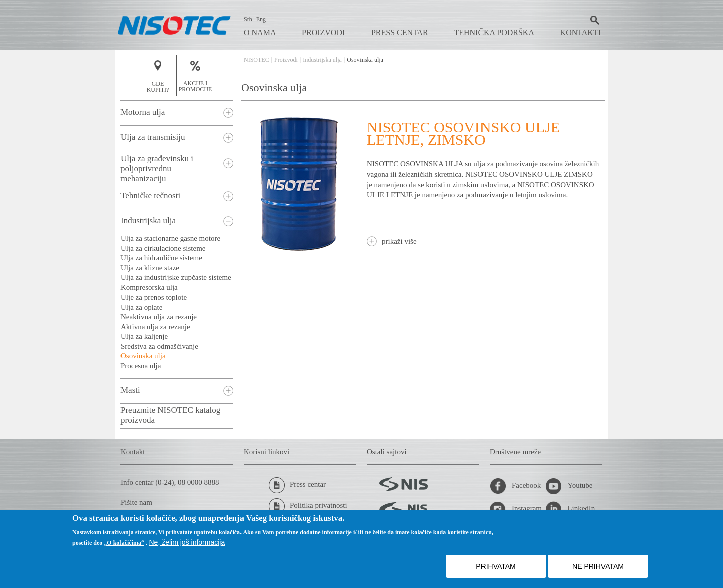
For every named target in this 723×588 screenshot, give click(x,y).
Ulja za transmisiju (153, 137)
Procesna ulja (141, 366)
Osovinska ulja (143, 356)
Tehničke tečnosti (150, 195)
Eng (261, 19)
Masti (130, 390)
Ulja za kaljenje (144, 336)
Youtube (569, 486)
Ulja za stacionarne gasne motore (170, 238)
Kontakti (581, 32)
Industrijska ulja (322, 60)
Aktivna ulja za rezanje (155, 327)
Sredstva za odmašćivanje (159, 346)
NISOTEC (256, 60)
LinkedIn (570, 509)
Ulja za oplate (141, 307)
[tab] (177, 113)
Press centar (400, 32)
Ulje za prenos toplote (154, 297)
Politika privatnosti (308, 506)
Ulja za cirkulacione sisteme (163, 248)
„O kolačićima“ (124, 543)
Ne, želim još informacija (187, 542)
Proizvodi (323, 32)
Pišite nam (136, 502)
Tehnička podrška (494, 32)
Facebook (515, 486)
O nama (260, 32)
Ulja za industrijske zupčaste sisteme (176, 277)
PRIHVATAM (496, 566)
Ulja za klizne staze (150, 268)
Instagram (516, 509)
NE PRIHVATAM (598, 566)
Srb (248, 19)
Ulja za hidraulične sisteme (161, 258)
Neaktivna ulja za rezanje (159, 317)
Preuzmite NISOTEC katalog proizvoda (170, 415)
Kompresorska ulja (149, 287)
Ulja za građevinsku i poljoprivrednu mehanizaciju (157, 168)
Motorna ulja (143, 112)
